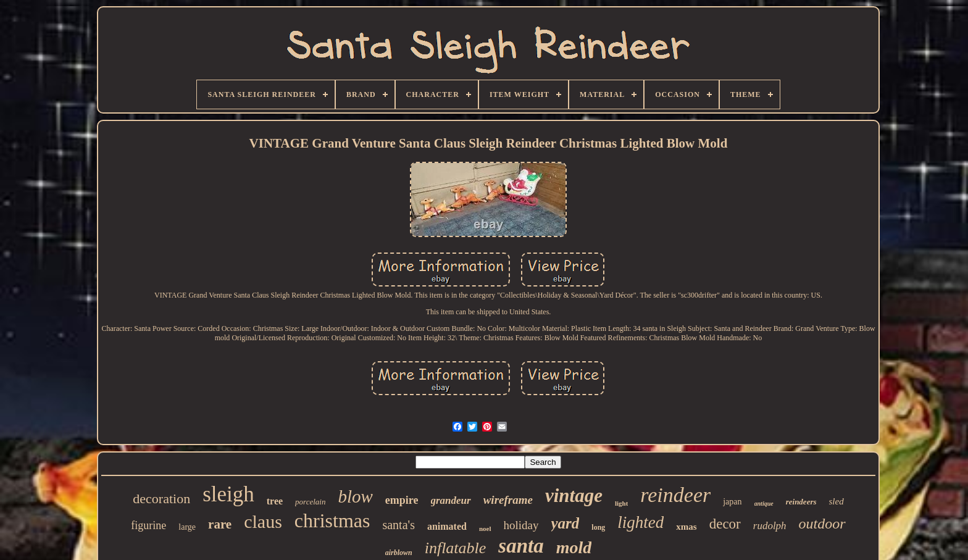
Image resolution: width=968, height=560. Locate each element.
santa (521, 546)
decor (725, 524)
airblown (399, 553)
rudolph (770, 526)
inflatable (456, 548)
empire (402, 500)
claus (263, 521)
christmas (332, 520)
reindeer (675, 495)
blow (355, 496)
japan (732, 502)
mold (574, 547)
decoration (161, 499)
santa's (398, 525)
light (621, 503)
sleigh (228, 494)
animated (447, 526)
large (187, 527)
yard (565, 523)
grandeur (451, 500)
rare (220, 524)
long (598, 527)
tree (275, 501)
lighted (640, 522)
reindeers (801, 502)
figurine (148, 525)
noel (485, 529)
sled (837, 501)
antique (764, 504)
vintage (574, 495)
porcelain (310, 502)
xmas (686, 527)
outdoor (822, 524)
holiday (521, 525)
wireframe (508, 500)
